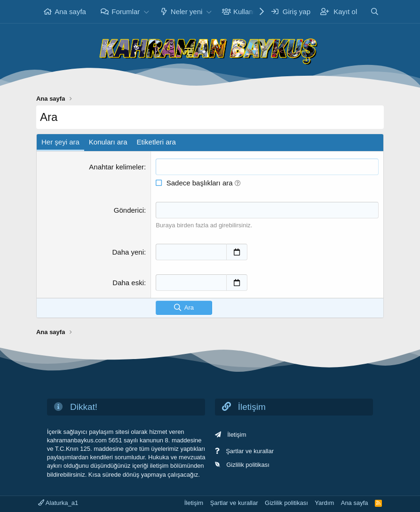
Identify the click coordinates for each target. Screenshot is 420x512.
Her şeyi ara (60, 142)
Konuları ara (108, 142)
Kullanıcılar (251, 12)
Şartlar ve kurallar (250, 451)
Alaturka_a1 (58, 503)
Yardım (324, 503)
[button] (146, 12)
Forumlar (126, 12)
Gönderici (129, 210)
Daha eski (128, 283)
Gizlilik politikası (248, 465)
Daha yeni (128, 252)
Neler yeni (187, 12)
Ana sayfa (70, 12)
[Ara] (375, 12)
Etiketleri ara (156, 142)
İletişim (237, 435)
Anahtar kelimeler (116, 167)
